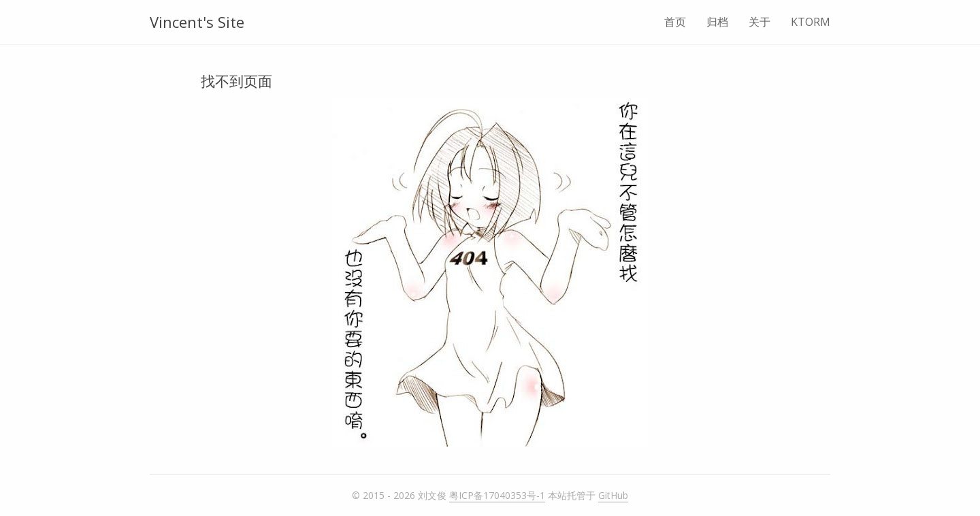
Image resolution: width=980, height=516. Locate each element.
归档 (717, 22)
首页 (675, 22)
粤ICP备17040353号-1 (497, 495)
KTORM (811, 22)
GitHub (613, 495)
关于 (759, 22)
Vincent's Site (197, 22)
